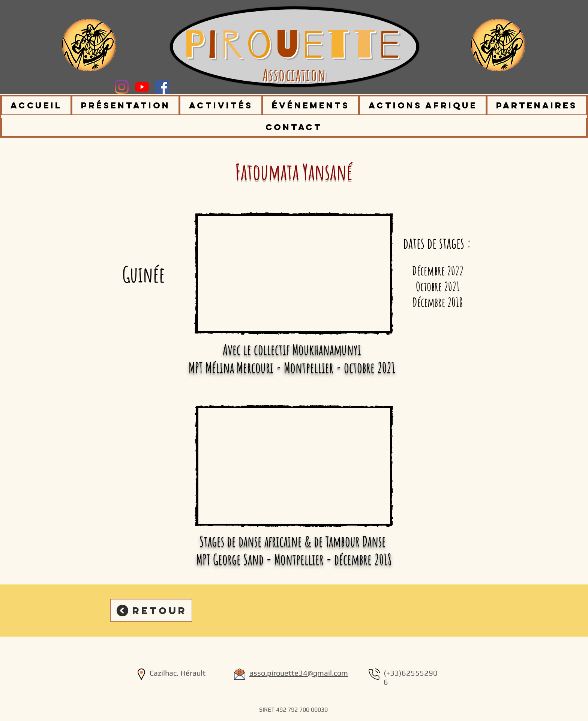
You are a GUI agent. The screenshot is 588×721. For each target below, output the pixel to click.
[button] (126, 105)
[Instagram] (122, 87)
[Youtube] (142, 87)
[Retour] (151, 610)
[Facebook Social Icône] (162, 87)
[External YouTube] (294, 273)
